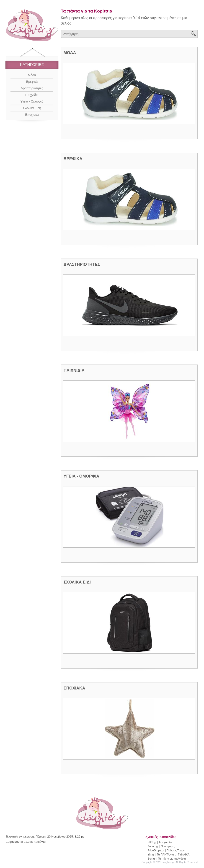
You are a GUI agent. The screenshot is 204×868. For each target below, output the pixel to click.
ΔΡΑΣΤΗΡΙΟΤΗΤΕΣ (82, 264)
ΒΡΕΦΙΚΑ (73, 159)
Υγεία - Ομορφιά (32, 101)
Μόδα (32, 75)
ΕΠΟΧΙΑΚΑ (74, 688)
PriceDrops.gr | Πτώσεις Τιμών (166, 850)
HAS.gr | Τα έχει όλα (160, 842)
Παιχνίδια (32, 95)
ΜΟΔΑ (70, 53)
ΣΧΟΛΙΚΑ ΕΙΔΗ (78, 582)
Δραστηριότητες (32, 88)
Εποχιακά (32, 115)
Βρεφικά (32, 82)
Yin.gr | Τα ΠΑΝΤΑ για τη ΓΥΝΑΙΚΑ (169, 855)
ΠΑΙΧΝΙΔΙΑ (74, 370)
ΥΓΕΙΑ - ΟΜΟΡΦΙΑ (81, 476)
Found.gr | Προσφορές (161, 846)
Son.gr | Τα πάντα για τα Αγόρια (167, 859)
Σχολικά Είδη (32, 108)
